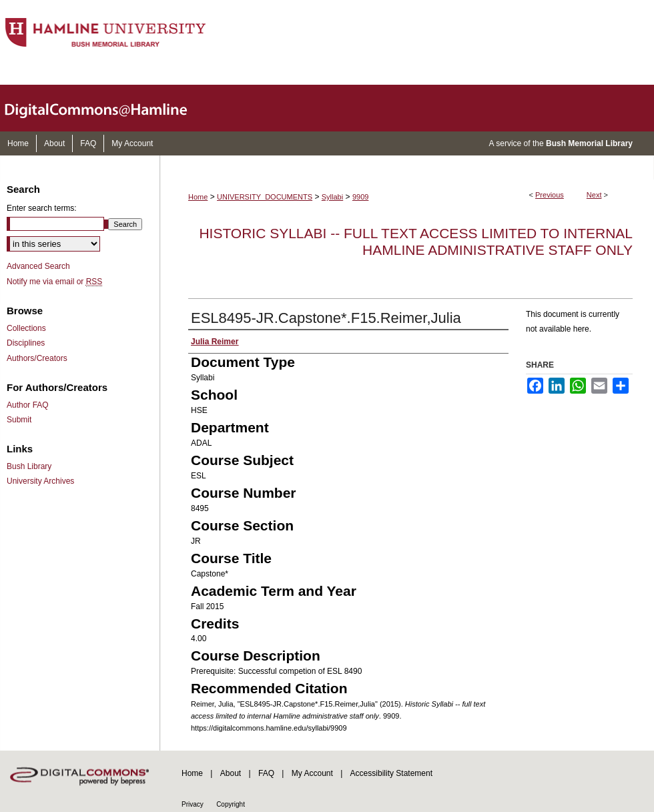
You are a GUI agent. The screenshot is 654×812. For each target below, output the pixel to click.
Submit (19, 420)
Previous (550, 195)
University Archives (40, 481)
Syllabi (332, 197)
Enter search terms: (42, 208)
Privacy (193, 804)
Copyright (231, 804)
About (231, 773)
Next (594, 195)
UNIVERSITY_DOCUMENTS (265, 197)
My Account (312, 773)
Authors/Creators (37, 358)
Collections (26, 328)
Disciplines (26, 343)
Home (198, 197)
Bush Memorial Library (589, 143)
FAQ (266, 773)
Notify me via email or (54, 282)
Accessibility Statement (391, 773)
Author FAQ (28, 405)
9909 (360, 197)
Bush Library (29, 466)
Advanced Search (38, 266)
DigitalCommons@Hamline (107, 108)
